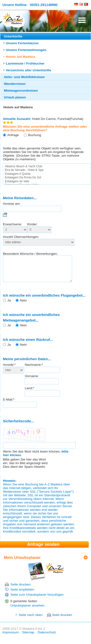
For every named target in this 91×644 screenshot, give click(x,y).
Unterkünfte (13, 36)
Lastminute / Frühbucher (25, 63)
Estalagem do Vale (47, 181)
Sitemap (28, 637)
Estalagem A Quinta (47, 174)
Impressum (11, 637)
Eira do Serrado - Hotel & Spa (47, 170)
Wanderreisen (15, 84)
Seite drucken (21, 589)
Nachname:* (34, 370)
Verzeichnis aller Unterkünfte (29, 70)
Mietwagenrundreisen (21, 91)
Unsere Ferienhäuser (22, 43)
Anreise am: (12, 204)
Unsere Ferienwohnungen (26, 50)
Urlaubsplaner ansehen (28, 611)
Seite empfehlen (22, 595)
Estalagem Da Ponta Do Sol (47, 178)
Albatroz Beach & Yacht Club (47, 166)
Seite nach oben (31, 620)
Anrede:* (9, 370)
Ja (9, 305)
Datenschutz (47, 637)
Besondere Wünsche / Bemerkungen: (30, 254)
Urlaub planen (15, 97)
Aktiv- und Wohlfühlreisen (24, 77)
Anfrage (13, 135)
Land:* (29, 393)
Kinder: (32, 224)
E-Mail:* (9, 405)
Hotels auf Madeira (21, 57)
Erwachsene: (12, 224)
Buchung (35, 135)
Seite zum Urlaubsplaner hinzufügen (37, 600)
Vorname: (32, 381)
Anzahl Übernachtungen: (21, 237)
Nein (23, 305)
